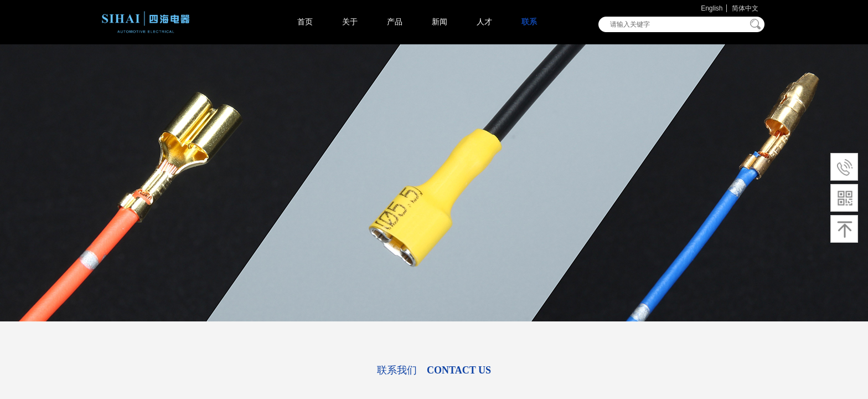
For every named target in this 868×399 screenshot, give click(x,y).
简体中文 (745, 8)
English (712, 8)
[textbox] (674, 24)
